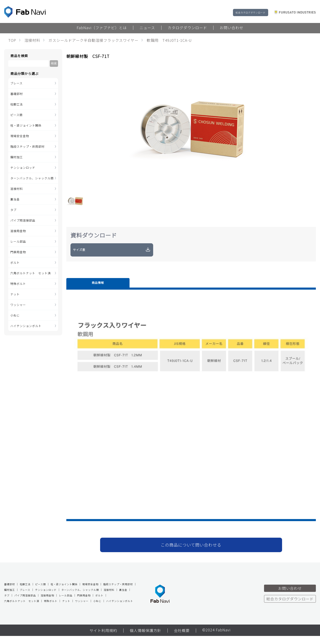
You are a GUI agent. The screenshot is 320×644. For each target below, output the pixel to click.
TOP (12, 40)
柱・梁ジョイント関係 (26, 125)
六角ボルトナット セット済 (31, 273)
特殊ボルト (18, 284)
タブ (13, 210)
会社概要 (182, 639)
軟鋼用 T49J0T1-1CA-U (169, 40)
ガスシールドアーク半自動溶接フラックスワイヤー (93, 40)
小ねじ (15, 315)
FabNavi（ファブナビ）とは (102, 28)
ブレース (16, 83)
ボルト (15, 263)
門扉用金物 (18, 252)
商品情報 (81, 289)
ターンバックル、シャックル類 (32, 178)
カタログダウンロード (187, 28)
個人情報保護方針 (145, 639)
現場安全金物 (20, 136)
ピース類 (16, 115)
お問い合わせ (232, 28)
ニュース (147, 28)
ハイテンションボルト (26, 326)
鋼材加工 (17, 157)
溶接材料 (32, 40)
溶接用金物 (18, 231)
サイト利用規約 (103, 639)
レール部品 (18, 241)
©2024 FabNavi (216, 638)
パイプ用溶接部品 (23, 220)
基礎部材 (17, 94)
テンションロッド (23, 168)
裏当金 (15, 199)
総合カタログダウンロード (251, 12)
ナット (15, 294)
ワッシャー (18, 305)
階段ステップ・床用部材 (27, 146)
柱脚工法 (17, 104)
